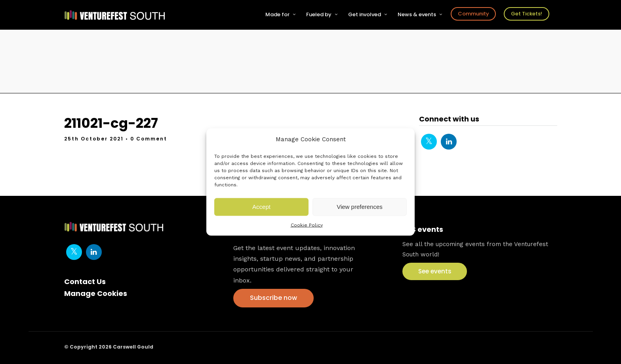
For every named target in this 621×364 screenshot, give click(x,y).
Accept (261, 207)
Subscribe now (273, 298)
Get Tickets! (527, 14)
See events (435, 271)
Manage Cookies (96, 293)
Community (473, 14)
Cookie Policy (307, 225)
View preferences (360, 207)
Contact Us (85, 282)
